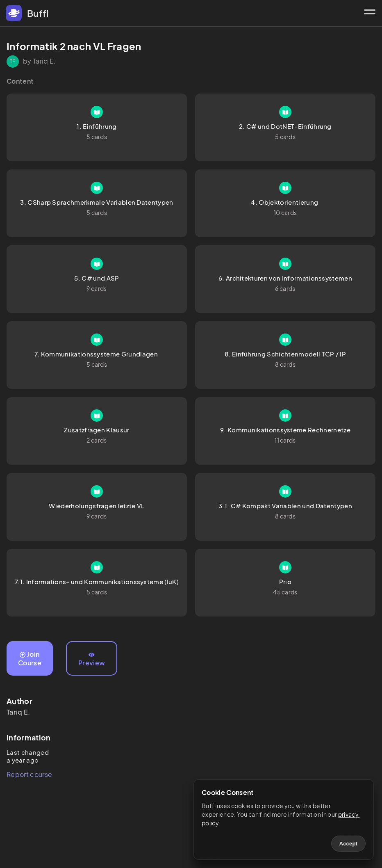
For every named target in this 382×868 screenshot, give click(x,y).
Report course (29, 774)
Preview (92, 660)
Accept (348, 844)
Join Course (30, 658)
